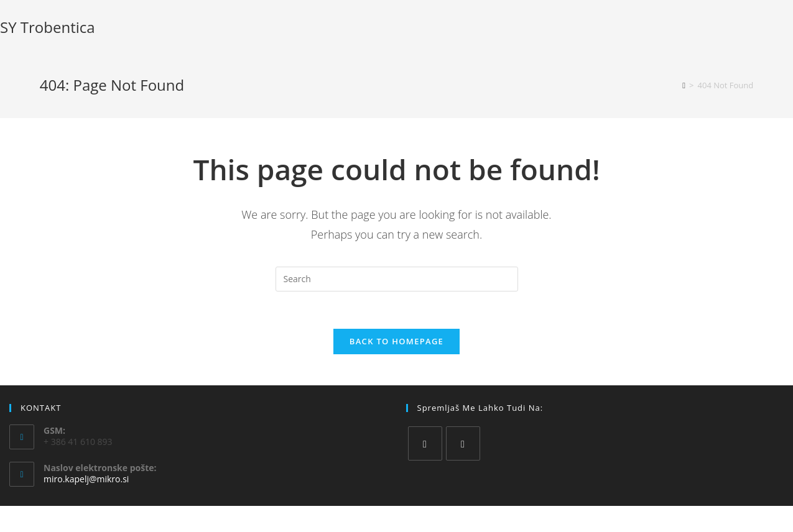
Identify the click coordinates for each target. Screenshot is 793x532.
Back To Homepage (396, 341)
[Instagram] (463, 443)
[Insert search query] (397, 279)
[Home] (684, 85)
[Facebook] (425, 443)
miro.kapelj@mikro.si (86, 479)
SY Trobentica (48, 27)
